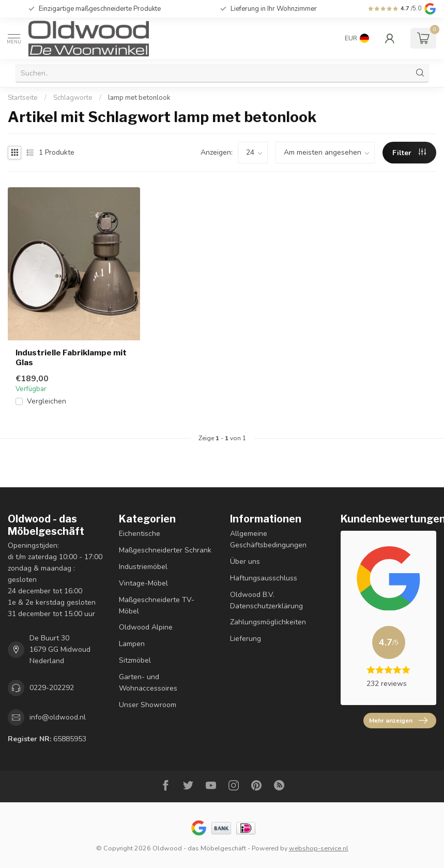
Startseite (23, 98)
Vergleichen (47, 401)
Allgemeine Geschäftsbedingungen (268, 539)
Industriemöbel (143, 567)
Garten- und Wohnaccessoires (148, 683)
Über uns (245, 562)
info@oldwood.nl (58, 717)
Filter (409, 153)
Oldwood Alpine (146, 627)
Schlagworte (73, 98)
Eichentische (140, 534)
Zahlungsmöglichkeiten (268, 622)
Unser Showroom (148, 705)
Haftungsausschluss (264, 578)
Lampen (132, 644)
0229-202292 (52, 688)
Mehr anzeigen (398, 721)
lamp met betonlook (139, 98)
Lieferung (246, 639)
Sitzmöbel (135, 660)
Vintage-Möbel (143, 583)
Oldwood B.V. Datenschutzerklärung (266, 600)
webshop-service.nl (319, 848)
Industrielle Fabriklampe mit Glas (71, 357)
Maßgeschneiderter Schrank (165, 550)
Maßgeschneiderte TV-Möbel (157, 605)
